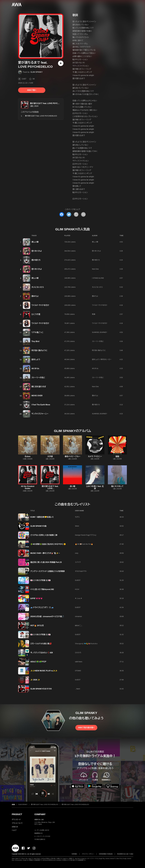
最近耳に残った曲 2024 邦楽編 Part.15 (46, 562)
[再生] (61, 63)
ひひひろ (78, 653)
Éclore (28, 456)
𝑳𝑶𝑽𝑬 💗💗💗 (36, 598)
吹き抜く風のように (39, 350)
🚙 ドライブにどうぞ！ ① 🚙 (42, 607)
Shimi (77, 526)
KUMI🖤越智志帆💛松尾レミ (42, 517)
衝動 (117, 456)
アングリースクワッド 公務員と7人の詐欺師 (48, 571)
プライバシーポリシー (88, 854)
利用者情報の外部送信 (106, 854)
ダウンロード (16, 820)
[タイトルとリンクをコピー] (76, 214)
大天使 (50, 456)
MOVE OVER (37, 396)
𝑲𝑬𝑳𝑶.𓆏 (79, 625)
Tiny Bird (35, 341)
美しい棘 (35, 242)
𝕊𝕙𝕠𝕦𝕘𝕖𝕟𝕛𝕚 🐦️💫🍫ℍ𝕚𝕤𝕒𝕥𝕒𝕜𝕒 (86, 644)
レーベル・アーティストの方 (42, 836)
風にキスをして (117, 486)
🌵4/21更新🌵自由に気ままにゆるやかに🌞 (48, 544)
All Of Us (35, 369)
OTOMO (78, 671)
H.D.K (77, 589)
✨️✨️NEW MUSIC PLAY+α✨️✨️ (44, 671)
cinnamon (78, 616)
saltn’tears (79, 662)
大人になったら (38, 287)
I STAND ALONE (98, 278)
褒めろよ (35, 296)
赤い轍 (72, 486)
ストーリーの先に (98, 341)
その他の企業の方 (40, 839)
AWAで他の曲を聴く (86, 728)
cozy (77, 553)
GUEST (78, 580)
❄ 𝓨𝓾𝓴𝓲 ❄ (79, 598)
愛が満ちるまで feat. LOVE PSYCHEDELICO (49, 103)
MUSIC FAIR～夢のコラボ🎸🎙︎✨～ (45, 553)
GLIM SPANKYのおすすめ (41, 689)
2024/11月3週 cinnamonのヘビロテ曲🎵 (47, 616)
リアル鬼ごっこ (37, 332)
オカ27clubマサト (81, 571)
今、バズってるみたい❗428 (42, 653)
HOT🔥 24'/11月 (37, 626)
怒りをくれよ (37, 251)
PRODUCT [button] (17, 814)
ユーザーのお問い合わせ (42, 830)
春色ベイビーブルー (72, 456)
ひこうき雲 (36, 314)
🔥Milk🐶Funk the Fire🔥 (84, 544)
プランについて (17, 823)
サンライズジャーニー (40, 414)
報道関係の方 (39, 833)
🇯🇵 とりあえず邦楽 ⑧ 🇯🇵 (40, 580)
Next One (95, 269)
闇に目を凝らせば (39, 387)
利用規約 (74, 854)
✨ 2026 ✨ (35, 680)
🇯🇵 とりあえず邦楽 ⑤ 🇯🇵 (40, 635)
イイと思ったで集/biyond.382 (42, 589)
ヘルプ (14, 830)
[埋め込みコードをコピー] (83, 214)
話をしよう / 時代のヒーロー (102, 359)
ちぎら (77, 517)
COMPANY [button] (40, 814)
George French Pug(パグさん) (86, 535)
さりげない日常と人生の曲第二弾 (44, 535)
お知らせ (15, 827)
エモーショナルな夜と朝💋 (41, 644)
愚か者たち (36, 260)
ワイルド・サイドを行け (40, 305)
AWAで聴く (32, 90)
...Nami (77, 689)
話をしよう (36, 359)
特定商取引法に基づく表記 (125, 854)
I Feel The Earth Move (41, 405)
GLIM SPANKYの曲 (38, 526)
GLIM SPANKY (37, 72)
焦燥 (94, 314)
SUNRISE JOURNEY (100, 332)
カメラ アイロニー (95, 456)
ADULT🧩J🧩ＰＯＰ (38, 662)
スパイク (78, 562)
